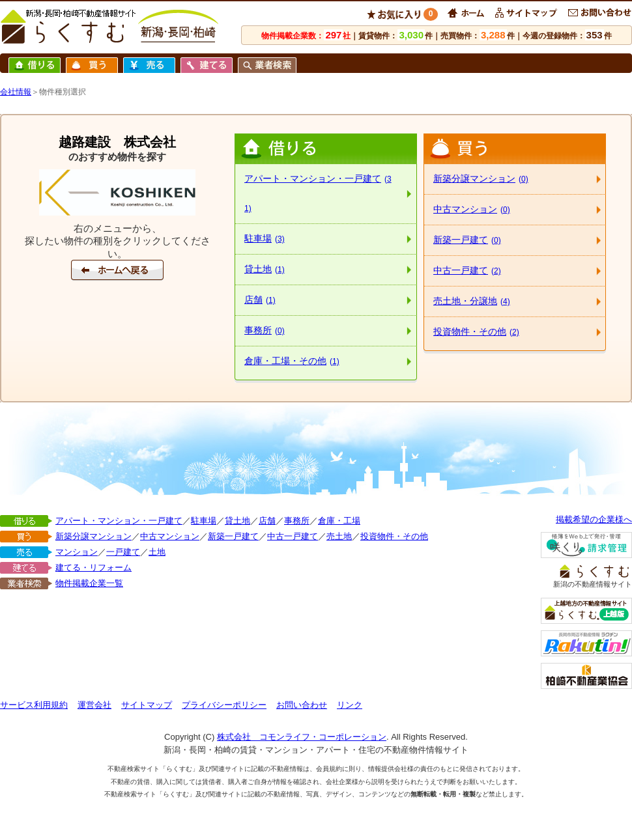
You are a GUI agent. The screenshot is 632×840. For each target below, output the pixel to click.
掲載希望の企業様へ (594, 519)
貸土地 (265, 269)
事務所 (265, 330)
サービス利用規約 (34, 705)
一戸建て (123, 552)
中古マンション (472, 209)
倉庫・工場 (339, 521)
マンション (77, 552)
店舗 (260, 300)
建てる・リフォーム (93, 567)
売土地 (339, 536)
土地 (157, 552)
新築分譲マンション (481, 178)
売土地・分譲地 (472, 301)
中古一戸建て (467, 270)
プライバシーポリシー (224, 705)
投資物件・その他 (476, 331)
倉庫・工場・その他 (292, 361)
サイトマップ (147, 705)
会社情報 (16, 92)
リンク (350, 705)
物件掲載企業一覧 (89, 583)
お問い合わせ (302, 705)
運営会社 (94, 705)
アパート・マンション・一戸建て (318, 193)
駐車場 (265, 238)
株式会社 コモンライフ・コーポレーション (302, 737)
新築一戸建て (467, 240)
